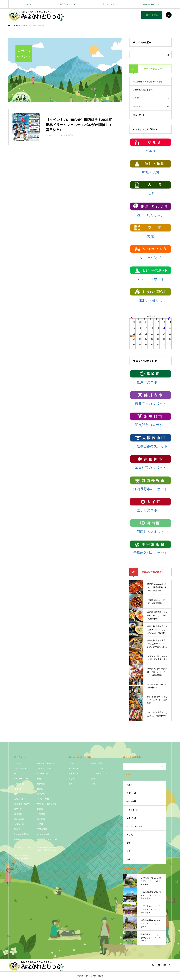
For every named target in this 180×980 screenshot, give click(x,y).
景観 (93, 779)
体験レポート (20, 839)
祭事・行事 (74, 773)
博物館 (40, 789)
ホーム (29, 4)
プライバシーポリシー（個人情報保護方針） (47, 849)
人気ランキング (21, 768)
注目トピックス (140, 106)
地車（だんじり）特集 (47, 804)
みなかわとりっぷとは (70, 4)
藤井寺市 (18, 814)
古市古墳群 (19, 784)
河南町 (17, 829)
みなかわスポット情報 (143, 90)
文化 (93, 784)
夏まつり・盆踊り (22, 804)
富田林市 (41, 819)
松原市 (40, 809)
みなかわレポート (151, 4)
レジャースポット (22, 779)
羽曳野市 (41, 814)
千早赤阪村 (42, 829)
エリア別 (41, 794)
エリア (136, 98)
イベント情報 (43, 799)
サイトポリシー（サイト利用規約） (23, 857)
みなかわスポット (110, 4)
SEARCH (169, 15)
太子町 (40, 824)
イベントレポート (45, 834)
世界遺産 (41, 784)
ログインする (152, 15)
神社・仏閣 (19, 789)
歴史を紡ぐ (19, 809)
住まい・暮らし (98, 763)
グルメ (17, 773)
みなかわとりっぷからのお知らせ (148, 82)
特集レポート (139, 115)
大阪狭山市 (19, 824)
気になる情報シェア (23, 834)
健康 (16, 794)
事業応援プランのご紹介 (47, 841)
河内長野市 (19, 819)
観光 (39, 779)
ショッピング (43, 773)
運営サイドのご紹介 (23, 847)
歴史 (71, 784)
